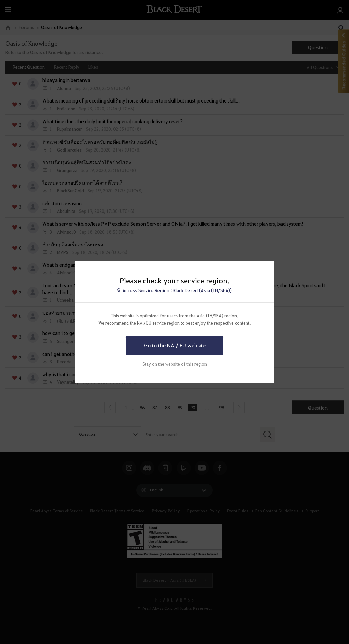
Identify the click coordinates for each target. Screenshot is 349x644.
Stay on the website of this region (175, 364)
